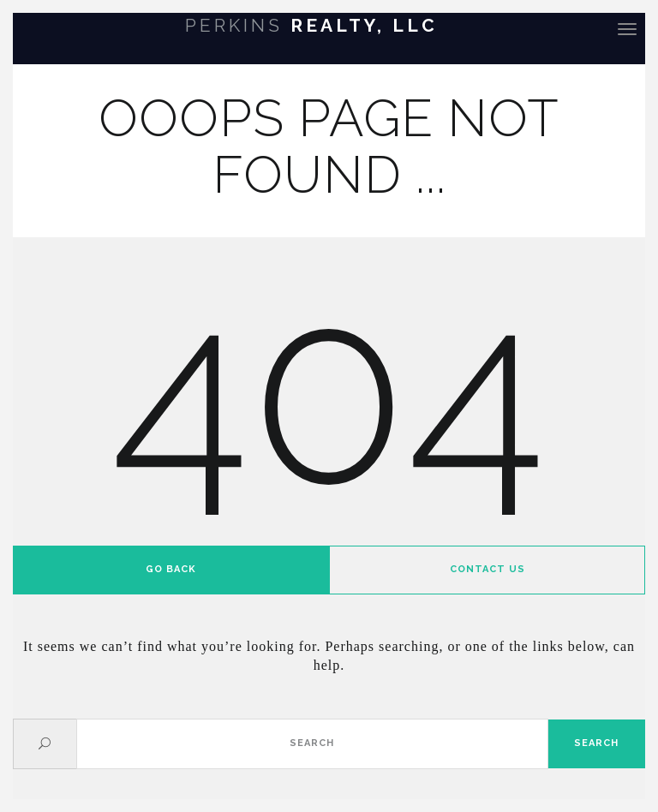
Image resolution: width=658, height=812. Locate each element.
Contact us (488, 569)
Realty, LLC (311, 25)
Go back (171, 569)
